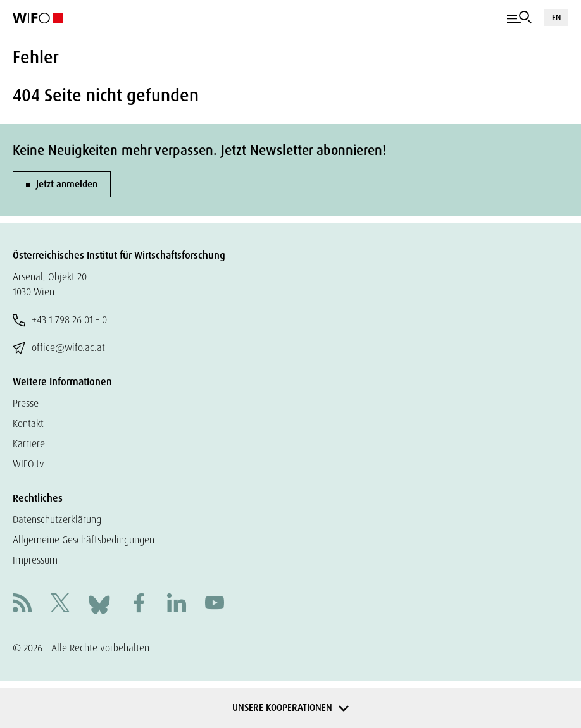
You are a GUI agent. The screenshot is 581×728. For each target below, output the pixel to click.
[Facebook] (139, 604)
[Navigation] (519, 18)
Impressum (35, 560)
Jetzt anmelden (67, 184)
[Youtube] (215, 604)
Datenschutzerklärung (57, 520)
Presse (26, 403)
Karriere (29, 444)
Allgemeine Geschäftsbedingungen (84, 540)
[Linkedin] (177, 604)
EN (556, 17)
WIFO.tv (28, 464)
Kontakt (28, 423)
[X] (60, 604)
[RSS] (22, 604)
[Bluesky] (99, 604)
